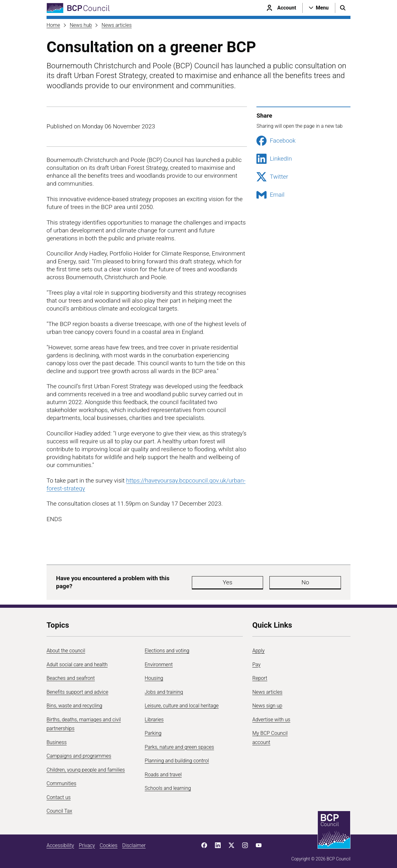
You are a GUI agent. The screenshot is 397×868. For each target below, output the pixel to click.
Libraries (154, 716)
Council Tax (59, 808)
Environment (159, 661)
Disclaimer (134, 842)
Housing (154, 675)
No (247, 581)
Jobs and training (164, 689)
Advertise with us (271, 716)
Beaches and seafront (71, 675)
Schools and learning (168, 785)
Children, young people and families (86, 767)
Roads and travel (163, 771)
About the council (66, 647)
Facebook (276, 141)
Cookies (109, 842)
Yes (209, 581)
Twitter (272, 177)
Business (57, 739)
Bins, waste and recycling (74, 702)
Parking (153, 730)
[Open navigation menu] (319, 8)
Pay (256, 661)
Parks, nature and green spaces (179, 744)
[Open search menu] (343, 8)
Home (53, 25)
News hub (81, 25)
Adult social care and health (77, 661)
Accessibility (60, 842)
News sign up (267, 702)
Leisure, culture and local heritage (182, 702)
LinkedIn (274, 159)
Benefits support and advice (77, 689)
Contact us (59, 794)
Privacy (87, 842)
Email (270, 195)
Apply (258, 647)
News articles (117, 25)
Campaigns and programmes (79, 753)
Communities (61, 780)
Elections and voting (167, 647)
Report (260, 675)
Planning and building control (177, 757)
